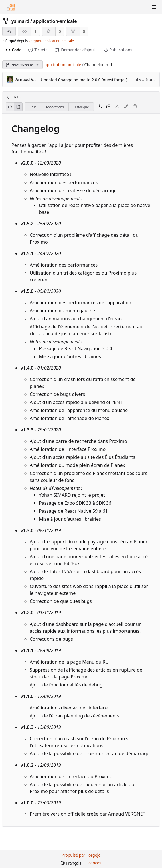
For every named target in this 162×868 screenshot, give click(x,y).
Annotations (55, 107)
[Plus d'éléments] (155, 50)
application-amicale (55, 21)
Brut (33, 107)
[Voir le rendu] (18, 107)
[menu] (71, 863)
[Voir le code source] (10, 107)
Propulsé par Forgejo (81, 855)
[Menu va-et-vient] (154, 7)
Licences (93, 863)
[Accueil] (11, 7)
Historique (81, 107)
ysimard (20, 21)
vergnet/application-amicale (51, 41)
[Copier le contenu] (108, 107)
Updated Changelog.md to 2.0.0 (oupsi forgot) (84, 80)
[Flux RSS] (9, 31)
